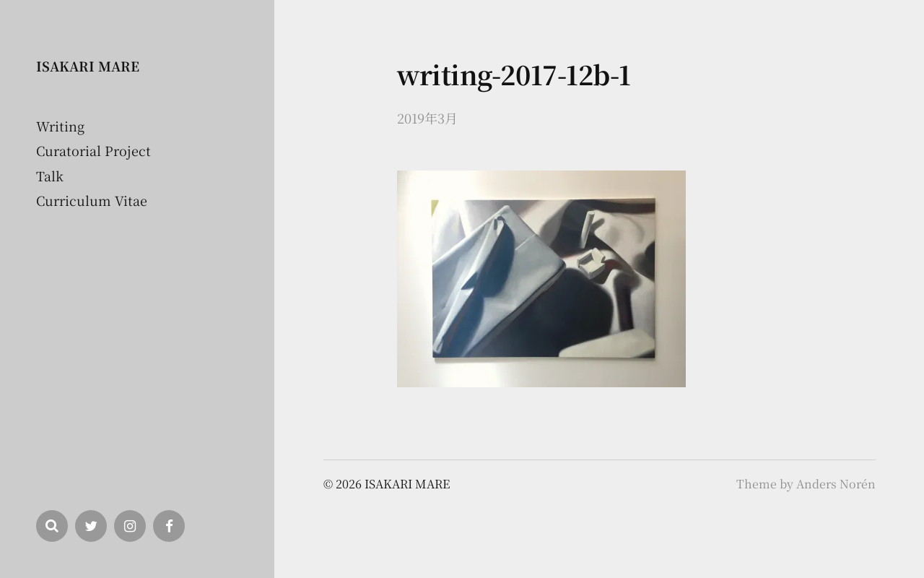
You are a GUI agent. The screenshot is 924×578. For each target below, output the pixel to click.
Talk (50, 176)
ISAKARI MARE (88, 66)
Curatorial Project (93, 150)
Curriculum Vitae (92, 200)
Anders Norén (836, 484)
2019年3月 (427, 118)
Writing (60, 126)
